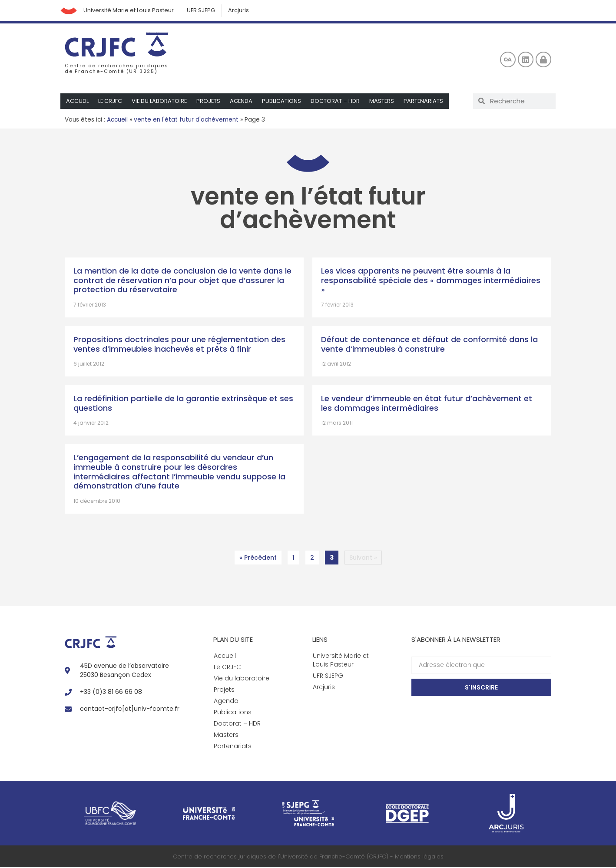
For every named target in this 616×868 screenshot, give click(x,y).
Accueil (78, 101)
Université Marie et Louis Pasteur (129, 11)
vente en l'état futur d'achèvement (186, 120)
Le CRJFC (111, 101)
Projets (210, 101)
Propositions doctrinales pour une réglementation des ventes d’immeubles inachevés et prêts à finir (179, 345)
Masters (384, 101)
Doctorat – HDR (338, 101)
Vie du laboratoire (161, 101)
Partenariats (427, 101)
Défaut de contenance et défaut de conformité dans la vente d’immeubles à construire (429, 345)
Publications (284, 101)
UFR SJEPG (202, 11)
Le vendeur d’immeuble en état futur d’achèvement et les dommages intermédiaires (427, 404)
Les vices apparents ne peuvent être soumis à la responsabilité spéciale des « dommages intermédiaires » (431, 281)
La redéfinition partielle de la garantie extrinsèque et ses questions (183, 404)
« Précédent (258, 558)
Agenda (243, 101)
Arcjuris (241, 11)
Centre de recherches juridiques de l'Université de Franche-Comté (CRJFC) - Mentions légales (308, 857)
